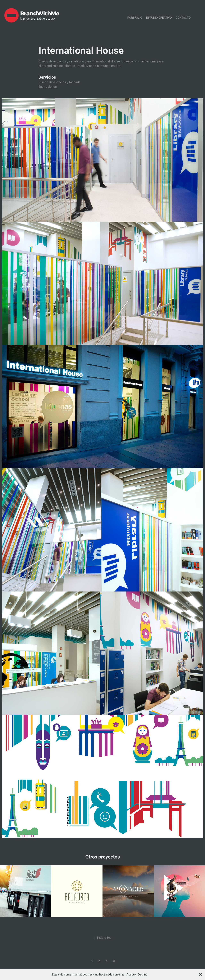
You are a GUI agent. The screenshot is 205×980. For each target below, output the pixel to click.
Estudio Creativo (159, 17)
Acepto (131, 974)
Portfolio (135, 17)
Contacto (183, 17)
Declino (143, 974)
